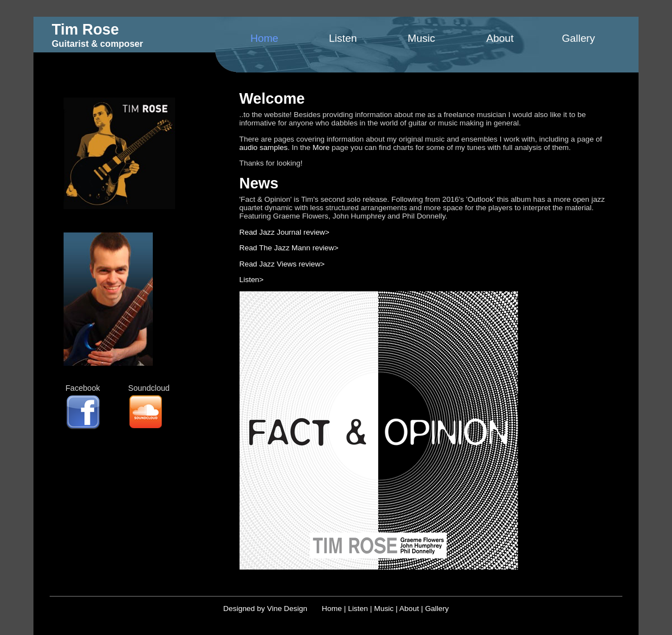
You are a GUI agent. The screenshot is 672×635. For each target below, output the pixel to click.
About (500, 38)
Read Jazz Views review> (282, 264)
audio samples (264, 147)
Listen (343, 38)
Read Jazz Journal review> (284, 232)
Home (264, 38)
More (321, 147)
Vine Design (287, 609)
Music (421, 38)
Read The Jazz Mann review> (289, 248)
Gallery (578, 38)
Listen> (252, 280)
